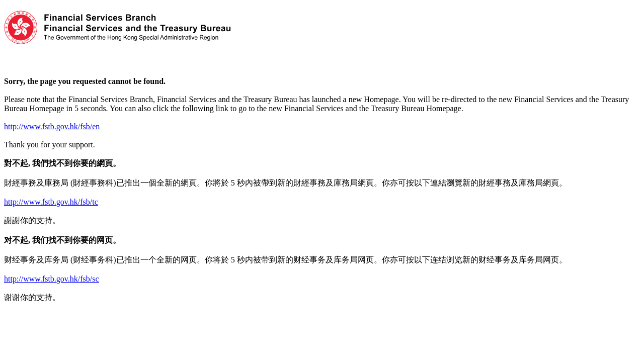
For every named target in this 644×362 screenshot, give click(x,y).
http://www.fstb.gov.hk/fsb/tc (51, 202)
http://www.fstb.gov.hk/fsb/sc (52, 279)
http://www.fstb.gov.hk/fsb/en (52, 126)
